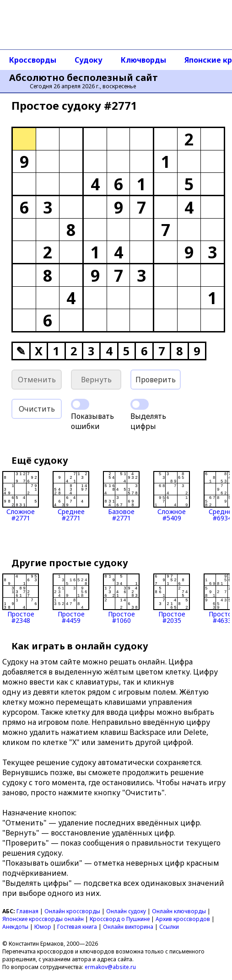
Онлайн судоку (126, 911)
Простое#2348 (21, 599)
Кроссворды (33, 60)
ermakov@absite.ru (110, 967)
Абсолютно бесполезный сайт (84, 78)
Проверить (156, 380)
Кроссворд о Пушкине (120, 919)
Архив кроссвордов (183, 919)
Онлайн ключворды (179, 911)
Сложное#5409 (172, 496)
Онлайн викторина (128, 927)
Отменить (37, 380)
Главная (27, 911)
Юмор (43, 927)
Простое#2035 (172, 599)
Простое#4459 (71, 599)
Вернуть (96, 380)
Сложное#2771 (21, 496)
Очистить (37, 409)
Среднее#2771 (71, 496)
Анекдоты (15, 927)
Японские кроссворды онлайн (43, 919)
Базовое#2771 (121, 496)
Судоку (89, 60)
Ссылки (169, 927)
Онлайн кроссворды (72, 911)
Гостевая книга (77, 927)
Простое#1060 (121, 599)
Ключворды (143, 60)
